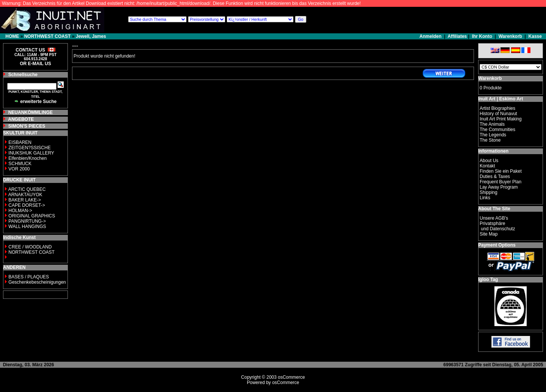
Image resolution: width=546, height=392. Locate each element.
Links (485, 198)
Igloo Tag (488, 280)
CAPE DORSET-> (27, 205)
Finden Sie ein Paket (501, 171)
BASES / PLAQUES (29, 277)
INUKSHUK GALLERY (31, 153)
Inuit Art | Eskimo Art (500, 99)
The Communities (497, 130)
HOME (12, 36)
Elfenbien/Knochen (27, 158)
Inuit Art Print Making (501, 119)
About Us (489, 161)
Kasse (535, 36)
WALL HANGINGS (27, 226)
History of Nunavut (498, 114)
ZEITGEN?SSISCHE (29, 148)
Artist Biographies (497, 108)
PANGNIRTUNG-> (27, 221)
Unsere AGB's (494, 218)
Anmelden (431, 36)
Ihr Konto (482, 36)
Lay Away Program (499, 187)
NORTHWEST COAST (48, 36)
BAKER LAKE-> (25, 200)
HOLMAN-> (20, 211)
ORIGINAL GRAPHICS (32, 216)
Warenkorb (510, 36)
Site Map (489, 234)
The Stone (490, 140)
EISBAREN (20, 142)
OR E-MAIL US (35, 64)
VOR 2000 (19, 169)
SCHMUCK (20, 164)
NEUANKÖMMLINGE (31, 112)
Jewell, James (91, 36)
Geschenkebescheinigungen (37, 282)
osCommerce (291, 377)
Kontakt (487, 166)
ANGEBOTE (21, 119)
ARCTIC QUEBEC (27, 189)
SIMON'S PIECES (27, 126)
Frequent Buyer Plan (500, 182)
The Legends (493, 135)
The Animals (492, 124)
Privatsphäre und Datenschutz (497, 226)
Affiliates (457, 36)
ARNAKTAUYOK (25, 195)
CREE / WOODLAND (29, 247)
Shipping (489, 192)
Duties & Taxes (495, 176)
